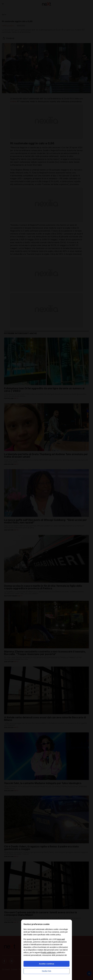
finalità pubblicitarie (48, 953)
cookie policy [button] (55, 935)
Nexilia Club (47, 971)
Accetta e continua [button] (46, 964)
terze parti (61, 939)
